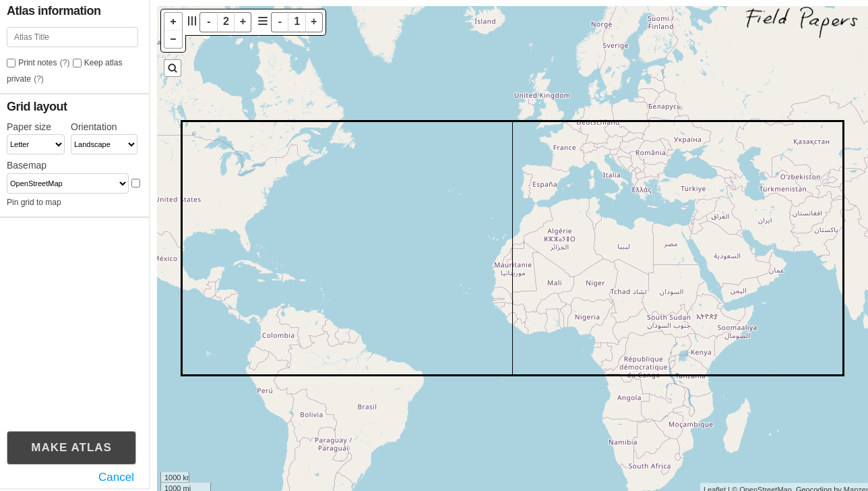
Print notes (37, 63)
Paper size (29, 127)
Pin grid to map (34, 202)
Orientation (94, 127)
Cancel (116, 477)
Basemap (27, 165)
